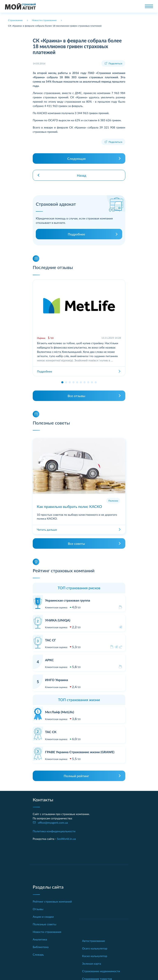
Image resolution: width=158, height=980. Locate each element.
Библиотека (41, 947)
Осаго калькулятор (95, 948)
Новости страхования (47, 932)
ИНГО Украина (56, 680)
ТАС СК (51, 732)
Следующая (76, 158)
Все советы (76, 543)
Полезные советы (45, 924)
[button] (62, 382)
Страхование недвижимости (101, 971)
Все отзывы (77, 396)
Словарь (38, 954)
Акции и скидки (43, 917)
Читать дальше (47, 530)
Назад (82, 175)
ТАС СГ (51, 640)
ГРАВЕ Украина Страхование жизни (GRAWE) (80, 752)
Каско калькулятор (95, 956)
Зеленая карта (92, 964)
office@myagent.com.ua (53, 823)
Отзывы (38, 909)
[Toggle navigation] (149, 6)
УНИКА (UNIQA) (58, 620)
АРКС (49, 660)
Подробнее (77, 234)
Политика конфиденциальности (54, 831)
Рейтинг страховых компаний (52, 901)
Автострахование (94, 941)
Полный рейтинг (77, 776)
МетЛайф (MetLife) (60, 712)
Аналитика (40, 939)
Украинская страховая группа (68, 600)
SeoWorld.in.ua (66, 839)
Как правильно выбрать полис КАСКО (69, 506)
